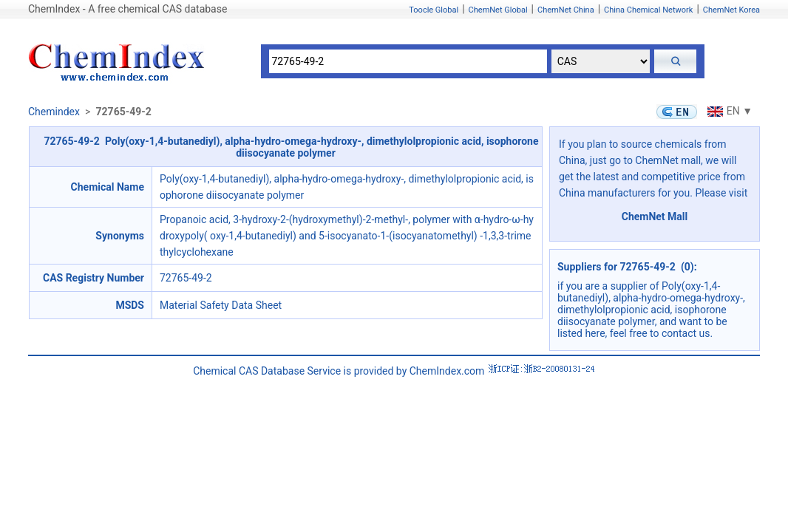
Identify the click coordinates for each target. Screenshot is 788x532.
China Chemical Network (648, 10)
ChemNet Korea (731, 10)
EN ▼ (728, 111)
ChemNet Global (498, 10)
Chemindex (54, 112)
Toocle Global (434, 10)
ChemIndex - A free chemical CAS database (128, 9)
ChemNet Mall (655, 216)
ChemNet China (566, 10)
